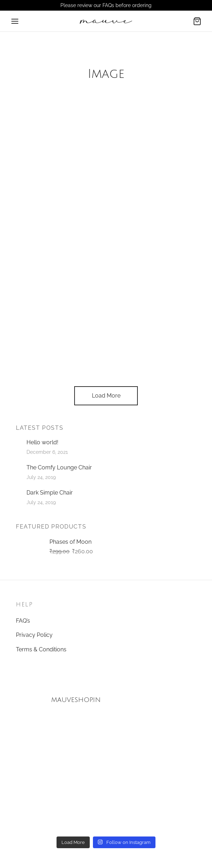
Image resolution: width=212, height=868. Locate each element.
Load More (106, 396)
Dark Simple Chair (50, 493)
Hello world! (42, 442)
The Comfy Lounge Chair (59, 467)
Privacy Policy (34, 635)
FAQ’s (23, 621)
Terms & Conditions (41, 649)
